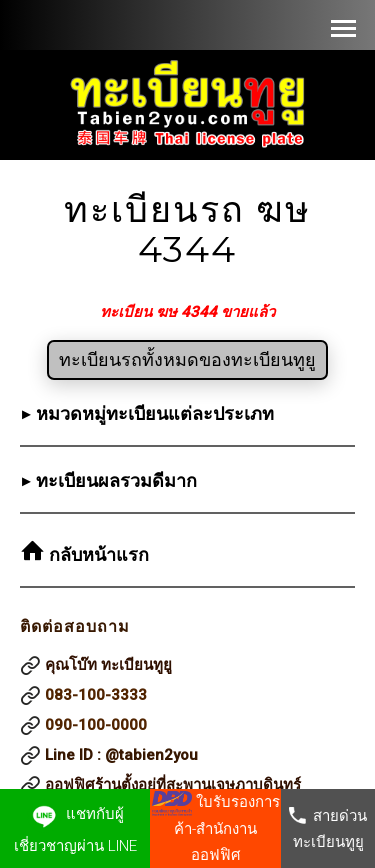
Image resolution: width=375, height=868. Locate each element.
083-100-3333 (96, 695)
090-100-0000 (96, 725)
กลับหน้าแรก (96, 555)
